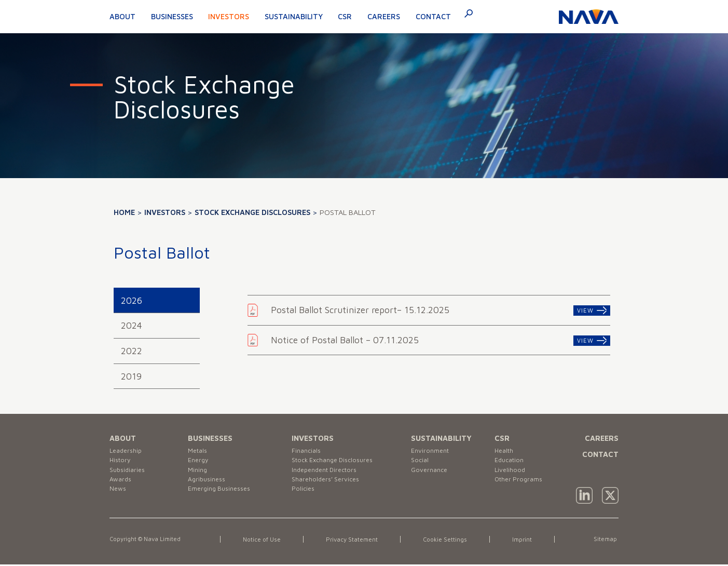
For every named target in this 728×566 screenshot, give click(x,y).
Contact (433, 16)
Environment (432, 452)
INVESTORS (313, 438)
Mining (198, 475)
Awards (121, 487)
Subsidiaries (129, 475)
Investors (229, 16)
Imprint (536, 541)
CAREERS (602, 438)
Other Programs (521, 487)
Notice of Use (264, 541)
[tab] (157, 300)
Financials (308, 452)
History (122, 463)
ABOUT (123, 438)
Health (505, 452)
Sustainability (294, 16)
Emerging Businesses (223, 500)
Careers (384, 16)
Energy (200, 463)
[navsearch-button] (464, 16)
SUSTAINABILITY (441, 438)
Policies (304, 500)
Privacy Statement (359, 541)
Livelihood (511, 475)
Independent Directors (329, 475)
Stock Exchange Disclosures (252, 212)
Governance (431, 475)
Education (511, 463)
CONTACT (600, 454)
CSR (345, 16)
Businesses (172, 16)
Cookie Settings (457, 541)
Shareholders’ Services (329, 487)
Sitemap (605, 541)
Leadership (128, 452)
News (119, 500)
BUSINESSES (210, 438)
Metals (199, 452)
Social (421, 463)
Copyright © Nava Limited (153, 541)
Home (124, 212)
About (122, 16)
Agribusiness (209, 487)
